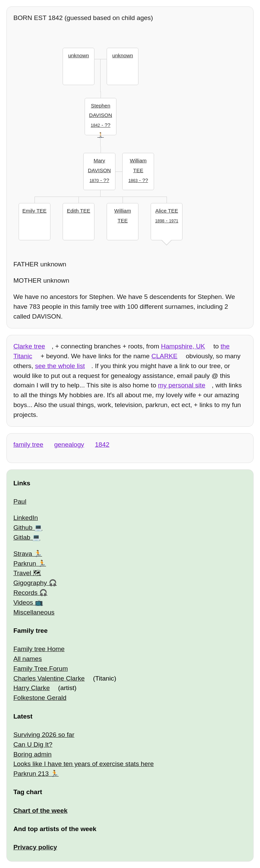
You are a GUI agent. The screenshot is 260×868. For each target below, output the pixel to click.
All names (27, 659)
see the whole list (60, 366)
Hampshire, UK (183, 346)
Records (25, 593)
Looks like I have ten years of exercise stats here (83, 764)
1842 (102, 445)
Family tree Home (39, 649)
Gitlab (22, 537)
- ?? (101, 115)
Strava (23, 554)
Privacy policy (35, 847)
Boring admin (32, 754)
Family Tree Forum (40, 669)
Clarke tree (29, 346)
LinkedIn (26, 518)
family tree (28, 445)
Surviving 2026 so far (44, 735)
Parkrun (25, 563)
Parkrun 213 (31, 774)
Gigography (30, 583)
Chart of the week (40, 811)
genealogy (69, 445)
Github (23, 528)
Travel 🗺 (27, 573)
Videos (23, 602)
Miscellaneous (34, 612)
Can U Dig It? (33, 744)
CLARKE (164, 356)
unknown (78, 55)
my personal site (182, 385)
